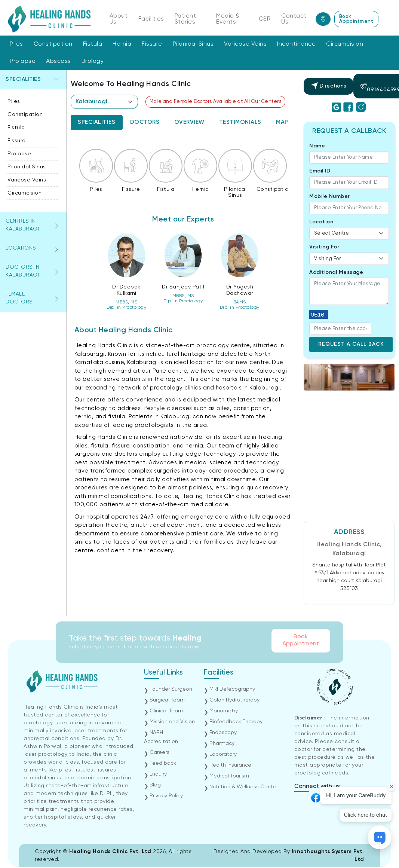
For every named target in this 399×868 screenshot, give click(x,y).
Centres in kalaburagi (22, 225)
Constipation (53, 44)
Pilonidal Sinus (193, 44)
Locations (21, 248)
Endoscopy (223, 733)
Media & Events (228, 19)
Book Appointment (356, 19)
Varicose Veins (245, 44)
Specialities (23, 79)
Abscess (59, 61)
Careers (159, 752)
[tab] (97, 123)
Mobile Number (330, 196)
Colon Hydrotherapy (234, 700)
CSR (265, 19)
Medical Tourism (229, 776)
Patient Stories (185, 19)
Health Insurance (230, 765)
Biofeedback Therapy (236, 722)
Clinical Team (166, 711)
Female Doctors (19, 298)
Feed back (163, 763)
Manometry (224, 711)
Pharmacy (222, 743)
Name (317, 146)
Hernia (122, 44)
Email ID (320, 171)
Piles (16, 44)
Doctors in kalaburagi (22, 271)
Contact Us (294, 19)
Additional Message (336, 272)
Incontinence (296, 44)
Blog (155, 785)
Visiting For (324, 247)
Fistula (93, 44)
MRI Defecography (232, 689)
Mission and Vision (172, 722)
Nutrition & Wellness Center (244, 787)
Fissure (152, 44)
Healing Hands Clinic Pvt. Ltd (111, 852)
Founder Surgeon (171, 689)
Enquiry (158, 774)
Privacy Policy (166, 796)
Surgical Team (167, 700)
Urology (93, 61)
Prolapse (23, 61)
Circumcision (345, 44)
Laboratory (223, 754)
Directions (329, 86)
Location (321, 222)
